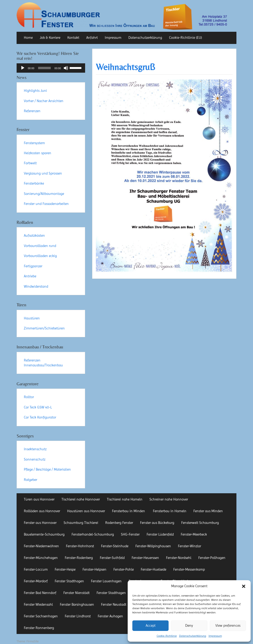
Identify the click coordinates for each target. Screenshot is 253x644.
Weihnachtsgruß (125, 67)
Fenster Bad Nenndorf (40, 593)
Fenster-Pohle (124, 569)
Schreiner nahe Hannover (169, 499)
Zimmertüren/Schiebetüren (44, 328)
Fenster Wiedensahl (38, 605)
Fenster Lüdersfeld (160, 534)
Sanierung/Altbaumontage (44, 194)
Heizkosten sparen (38, 153)
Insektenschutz (35, 449)
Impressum (215, 636)
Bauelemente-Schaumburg (44, 534)
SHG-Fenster (130, 534)
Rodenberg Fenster (119, 523)
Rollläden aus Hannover (42, 511)
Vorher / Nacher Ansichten (44, 101)
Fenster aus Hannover (40, 523)
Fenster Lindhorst (78, 616)
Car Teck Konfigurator (40, 417)
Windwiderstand (36, 286)
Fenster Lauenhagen (106, 581)
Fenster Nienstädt (76, 593)
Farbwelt (30, 163)
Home (28, 38)
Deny (189, 626)
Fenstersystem (34, 143)
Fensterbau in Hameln (170, 511)
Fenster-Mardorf (36, 581)
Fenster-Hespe (65, 569)
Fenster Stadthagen (69, 581)
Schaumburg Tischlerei (81, 523)
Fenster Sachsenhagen (41, 616)
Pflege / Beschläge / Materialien (47, 469)
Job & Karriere (50, 38)
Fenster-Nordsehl (179, 558)
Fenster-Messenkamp (189, 569)
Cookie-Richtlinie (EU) (186, 38)
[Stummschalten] (66, 68)
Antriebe (30, 276)
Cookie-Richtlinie (167, 636)
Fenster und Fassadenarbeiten (46, 204)
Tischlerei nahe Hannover (81, 499)
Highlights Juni (35, 91)
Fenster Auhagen (110, 616)
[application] (51, 68)
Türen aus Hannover (39, 499)
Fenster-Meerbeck (194, 534)
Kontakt (73, 38)
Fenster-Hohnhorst (80, 546)
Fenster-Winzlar (190, 546)
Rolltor (29, 397)
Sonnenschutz (35, 459)
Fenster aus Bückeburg (157, 523)
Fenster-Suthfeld (112, 558)
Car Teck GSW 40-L (38, 407)
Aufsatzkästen (34, 236)
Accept (151, 626)
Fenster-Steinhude (115, 546)
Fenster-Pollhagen (212, 558)
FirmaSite (33, 641)
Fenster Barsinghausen (77, 605)
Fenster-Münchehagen (41, 558)
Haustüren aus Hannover (86, 511)
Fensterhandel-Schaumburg (93, 534)
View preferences (228, 626)
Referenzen (32, 111)
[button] (244, 586)
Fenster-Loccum (36, 569)
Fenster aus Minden (208, 511)
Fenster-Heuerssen (145, 558)
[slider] (44, 68)
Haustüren (32, 318)
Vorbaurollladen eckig (40, 256)
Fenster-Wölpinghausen (153, 546)
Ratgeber (31, 480)
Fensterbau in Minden (129, 511)
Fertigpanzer (33, 266)
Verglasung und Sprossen (43, 173)
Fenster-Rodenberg (79, 558)
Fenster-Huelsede (154, 569)
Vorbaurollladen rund (40, 246)
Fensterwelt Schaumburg (200, 523)
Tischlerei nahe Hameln (125, 499)
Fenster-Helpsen (94, 569)
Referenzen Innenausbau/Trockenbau (43, 363)
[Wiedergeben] (23, 68)
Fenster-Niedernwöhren (41, 546)
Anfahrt (92, 38)
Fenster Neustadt (114, 605)
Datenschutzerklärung (193, 636)
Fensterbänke (34, 183)
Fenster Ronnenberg (39, 628)
